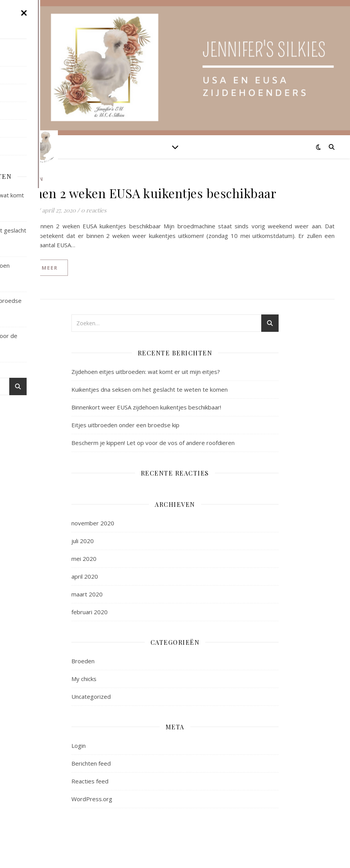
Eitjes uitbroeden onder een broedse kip (125, 425)
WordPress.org (92, 799)
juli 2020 (83, 541)
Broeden (30, 179)
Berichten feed (91, 763)
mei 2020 (84, 559)
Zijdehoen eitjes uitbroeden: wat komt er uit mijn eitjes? (146, 372)
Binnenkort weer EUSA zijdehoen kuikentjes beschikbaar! (146, 407)
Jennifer (26, 210)
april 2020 (85, 576)
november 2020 (93, 523)
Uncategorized (91, 696)
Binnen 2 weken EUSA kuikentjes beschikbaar (146, 193)
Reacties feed (90, 781)
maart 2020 (87, 594)
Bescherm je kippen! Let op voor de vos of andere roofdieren (153, 443)
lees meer (42, 268)
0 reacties (94, 210)
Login (79, 746)
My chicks (84, 679)
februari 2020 (90, 612)
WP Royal (68, 853)
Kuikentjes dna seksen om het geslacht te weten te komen (150, 389)
